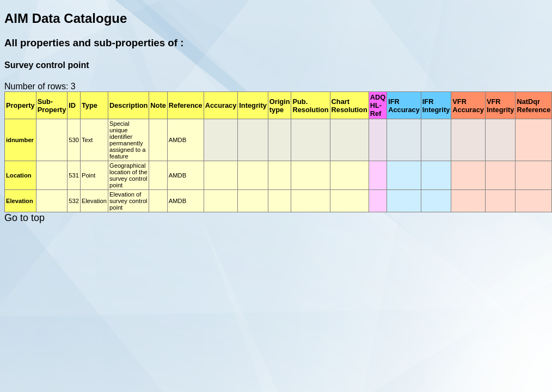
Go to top (24, 218)
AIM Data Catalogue (66, 18)
